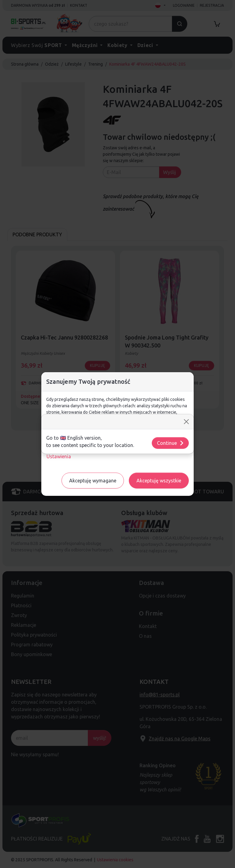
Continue (171, 443)
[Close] (186, 422)
